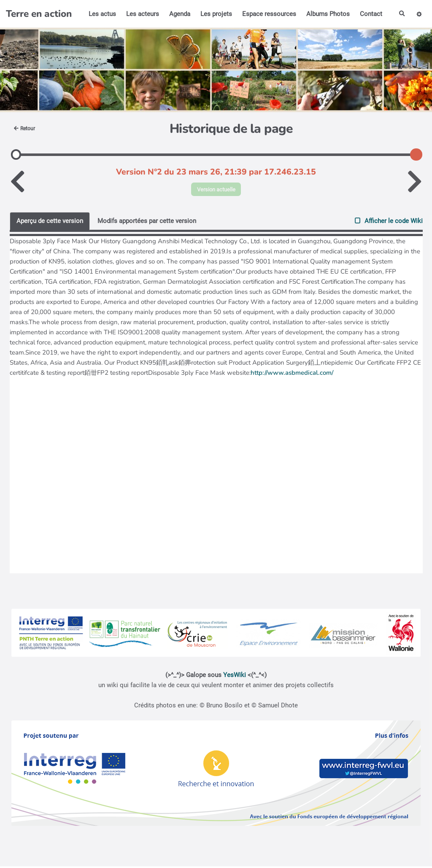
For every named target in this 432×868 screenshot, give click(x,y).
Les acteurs (141, 14)
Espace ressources (267, 14)
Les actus (101, 14)
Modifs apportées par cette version (147, 223)
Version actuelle (216, 190)
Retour (26, 129)
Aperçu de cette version (50, 223)
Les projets (215, 14)
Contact (369, 14)
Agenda (178, 14)
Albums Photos (326, 14)
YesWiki (235, 677)
